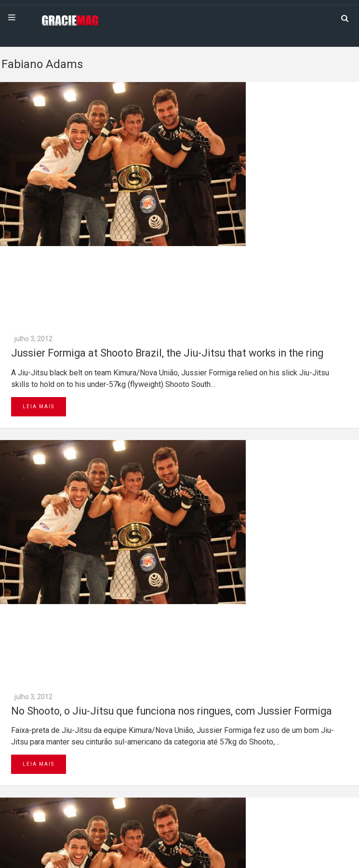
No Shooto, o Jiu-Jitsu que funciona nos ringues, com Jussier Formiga (172, 711)
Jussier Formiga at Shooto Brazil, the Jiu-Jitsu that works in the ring (167, 353)
